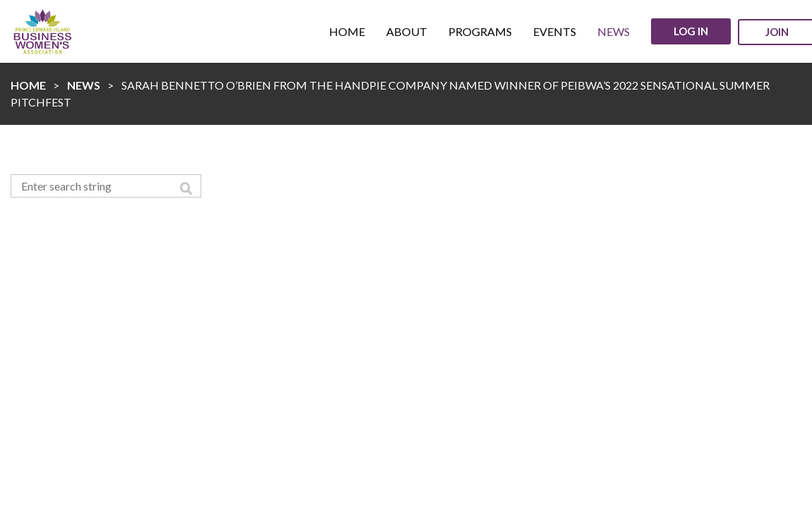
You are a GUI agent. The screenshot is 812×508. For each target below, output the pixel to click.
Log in (691, 31)
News (84, 85)
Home (28, 85)
